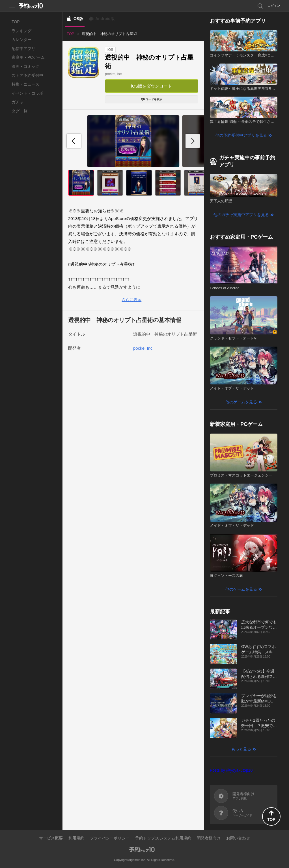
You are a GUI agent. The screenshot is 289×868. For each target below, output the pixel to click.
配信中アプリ (23, 49)
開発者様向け (209, 838)
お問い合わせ (238, 838)
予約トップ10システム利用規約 (163, 838)
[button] (193, 141)
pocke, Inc (113, 74)
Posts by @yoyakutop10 (231, 770)
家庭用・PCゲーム (28, 57)
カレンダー (21, 40)
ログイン (274, 6)
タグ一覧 (20, 111)
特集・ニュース (25, 84)
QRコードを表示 (152, 99)
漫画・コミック (25, 66)
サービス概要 (51, 838)
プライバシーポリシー (110, 838)
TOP (16, 22)
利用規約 (76, 838)
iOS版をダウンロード (151, 86)
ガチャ (18, 102)
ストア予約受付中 (27, 75)
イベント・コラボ (27, 93)
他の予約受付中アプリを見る (241, 135)
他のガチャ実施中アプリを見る (241, 215)
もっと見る (241, 749)
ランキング (21, 31)
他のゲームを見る (241, 402)
